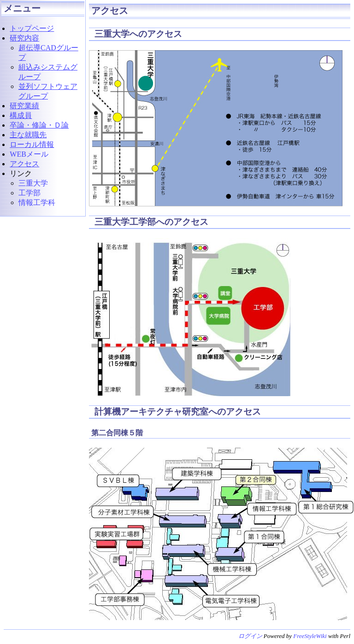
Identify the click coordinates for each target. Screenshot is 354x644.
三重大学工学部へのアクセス (150, 222)
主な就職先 (28, 135)
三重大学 (33, 183)
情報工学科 (37, 202)
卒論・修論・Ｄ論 (39, 125)
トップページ (32, 28)
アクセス (110, 11)
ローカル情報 (32, 144)
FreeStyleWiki (310, 636)
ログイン (250, 636)
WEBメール (29, 154)
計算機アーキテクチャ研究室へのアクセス (177, 412)
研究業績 (24, 106)
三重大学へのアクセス (137, 34)
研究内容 (24, 38)
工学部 (29, 193)
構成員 (21, 115)
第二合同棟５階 (117, 433)
